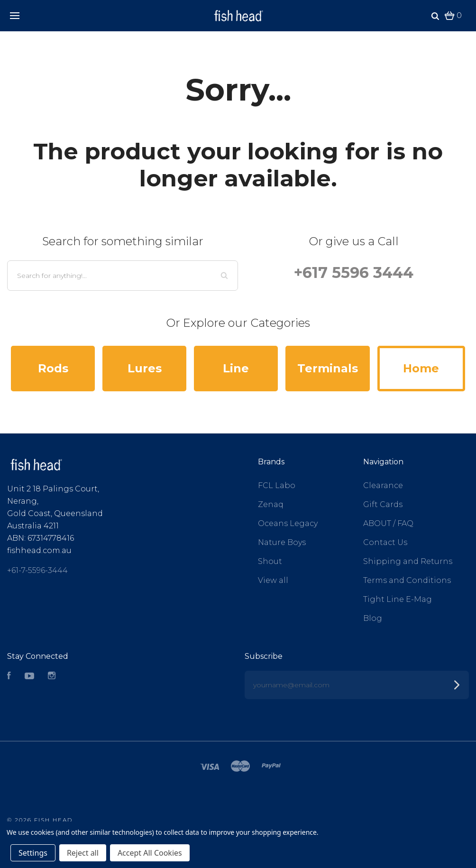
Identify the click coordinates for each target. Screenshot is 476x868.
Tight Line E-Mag (398, 599)
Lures (145, 368)
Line (236, 368)
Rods (53, 368)
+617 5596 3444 (354, 272)
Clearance (383, 485)
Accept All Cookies (150, 853)
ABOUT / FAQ (388, 523)
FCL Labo (277, 485)
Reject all (83, 853)
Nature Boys (282, 542)
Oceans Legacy (288, 523)
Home (421, 368)
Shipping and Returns (408, 561)
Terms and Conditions (407, 580)
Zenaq (271, 504)
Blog (373, 618)
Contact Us (385, 542)
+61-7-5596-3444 (37, 570)
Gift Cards (383, 504)
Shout (270, 561)
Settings (33, 853)
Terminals (328, 368)
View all (273, 580)
